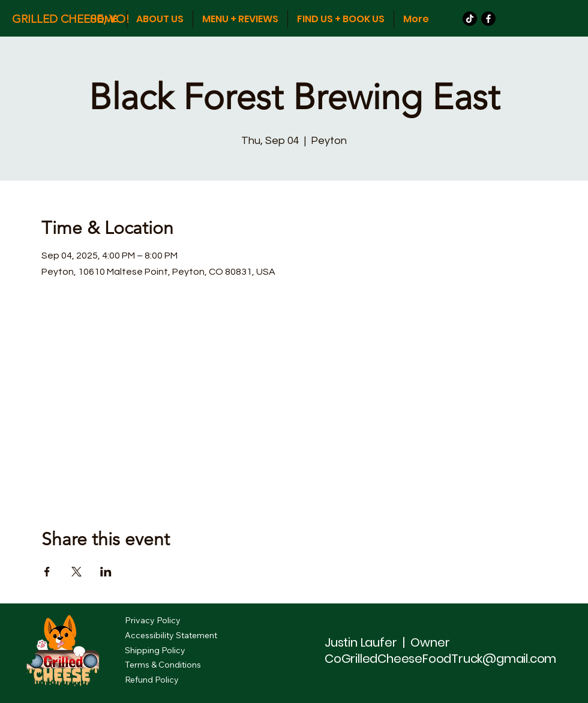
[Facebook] (488, 19)
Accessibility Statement (171, 635)
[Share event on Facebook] (47, 572)
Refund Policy (152, 680)
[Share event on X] (76, 572)
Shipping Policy (155, 650)
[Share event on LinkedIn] (106, 572)
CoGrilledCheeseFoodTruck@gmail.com (440, 659)
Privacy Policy (153, 620)
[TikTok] (470, 19)
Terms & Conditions (163, 665)
